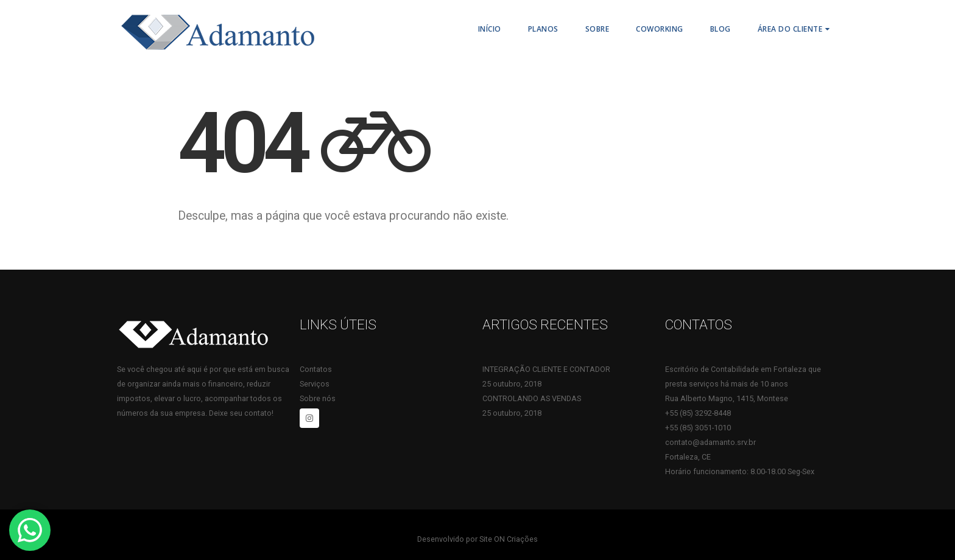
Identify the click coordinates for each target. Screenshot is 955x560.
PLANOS (543, 29)
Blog (721, 29)
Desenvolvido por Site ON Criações (477, 539)
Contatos (316, 369)
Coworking (660, 29)
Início (490, 29)
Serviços (315, 384)
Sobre (597, 29)
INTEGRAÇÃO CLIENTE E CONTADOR (546, 369)
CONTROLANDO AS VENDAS (532, 398)
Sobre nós (318, 398)
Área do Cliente (790, 29)
